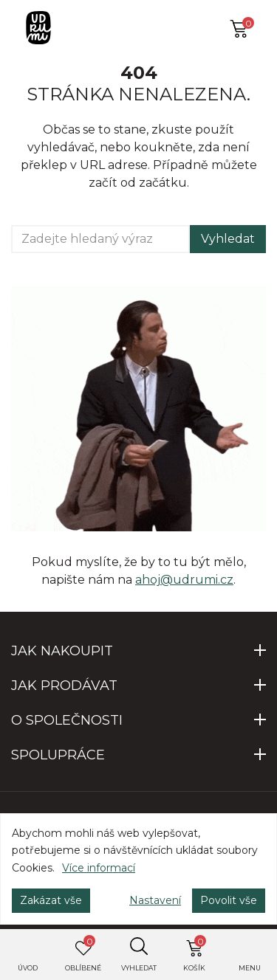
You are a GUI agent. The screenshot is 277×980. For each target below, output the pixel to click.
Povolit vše (229, 900)
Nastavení (155, 900)
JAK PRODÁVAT (64, 686)
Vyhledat (228, 239)
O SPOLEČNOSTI (67, 720)
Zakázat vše (51, 900)
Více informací (99, 868)
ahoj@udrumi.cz (184, 580)
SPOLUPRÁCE (58, 755)
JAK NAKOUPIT (62, 651)
